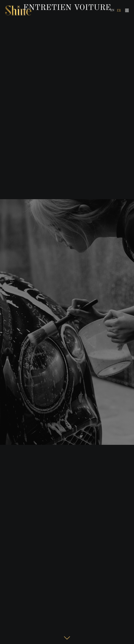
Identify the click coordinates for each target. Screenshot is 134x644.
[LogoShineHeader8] (18, 5)
